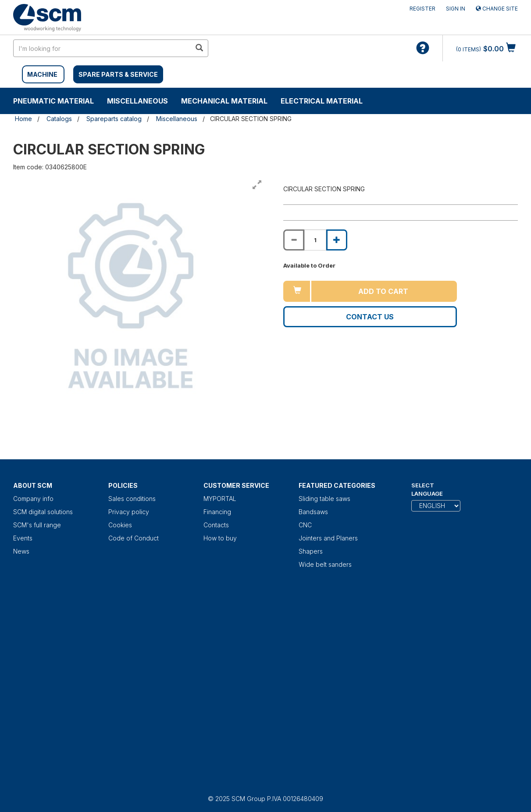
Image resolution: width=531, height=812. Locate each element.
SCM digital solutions (43, 512)
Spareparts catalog (114, 119)
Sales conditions (132, 499)
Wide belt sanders (325, 564)
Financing (217, 512)
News (21, 551)
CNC (305, 525)
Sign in (456, 9)
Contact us (370, 317)
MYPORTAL (220, 499)
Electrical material (322, 101)
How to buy (220, 538)
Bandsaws (313, 512)
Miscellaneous (137, 101)
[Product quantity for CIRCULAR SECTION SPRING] (315, 240)
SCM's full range (37, 525)
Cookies (120, 525)
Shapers (311, 551)
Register (422, 9)
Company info (33, 499)
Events (23, 538)
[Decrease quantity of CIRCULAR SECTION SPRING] (294, 240)
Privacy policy (129, 512)
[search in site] (102, 48)
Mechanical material (224, 101)
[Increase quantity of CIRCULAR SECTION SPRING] (337, 240)
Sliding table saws (324, 499)
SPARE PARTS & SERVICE (118, 74)
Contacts (216, 525)
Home (23, 119)
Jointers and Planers (328, 538)
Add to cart (383, 291)
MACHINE (42, 74)
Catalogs (59, 119)
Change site (497, 9)
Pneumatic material (53, 101)
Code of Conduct (134, 538)
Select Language (427, 489)
